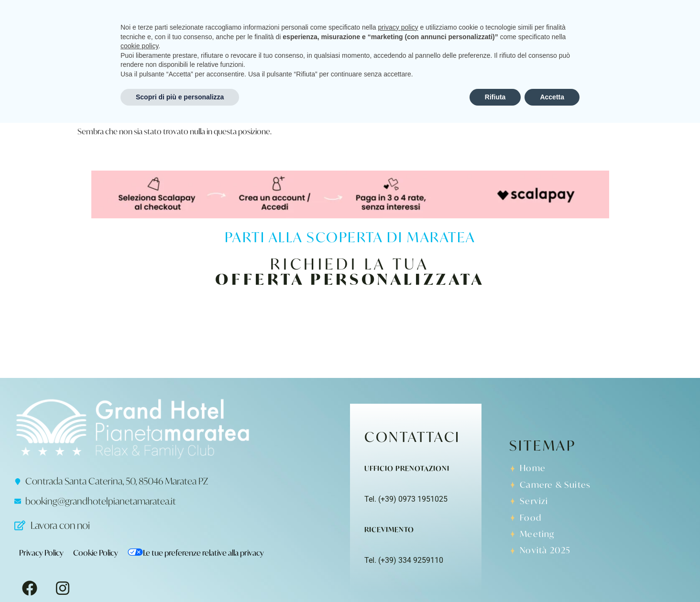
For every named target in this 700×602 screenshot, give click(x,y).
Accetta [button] (552, 576)
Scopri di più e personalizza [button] (180, 576)
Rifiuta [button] (495, 576)
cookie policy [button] (139, 525)
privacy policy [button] (398, 506)
